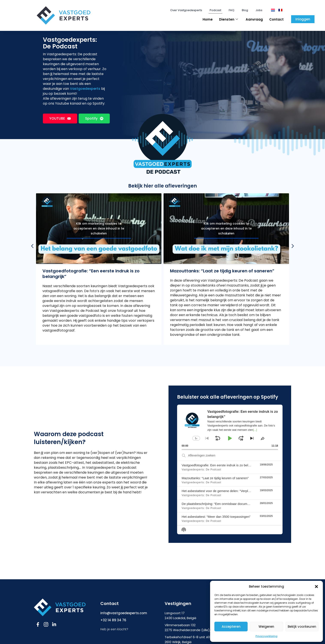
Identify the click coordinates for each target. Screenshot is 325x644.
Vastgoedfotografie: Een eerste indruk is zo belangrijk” (220, 475)
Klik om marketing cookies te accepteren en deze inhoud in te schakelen (99, 238)
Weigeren (266, 627)
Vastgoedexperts (85, 98)
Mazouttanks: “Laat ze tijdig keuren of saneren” (215, 488)
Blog (245, 10)
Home (208, 19)
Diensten (229, 19)
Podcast (215, 10)
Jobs (259, 10)
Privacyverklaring (266, 636)
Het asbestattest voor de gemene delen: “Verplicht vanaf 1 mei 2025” (231, 501)
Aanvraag (254, 19)
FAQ (232, 10)
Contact (276, 19)
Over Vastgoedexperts (186, 10)
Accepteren (231, 627)
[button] (316, 587)
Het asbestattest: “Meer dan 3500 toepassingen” (216, 526)
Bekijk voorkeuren (302, 627)
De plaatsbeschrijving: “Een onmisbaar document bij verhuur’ (225, 514)
